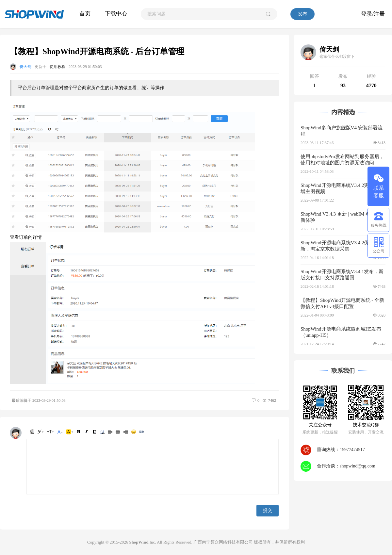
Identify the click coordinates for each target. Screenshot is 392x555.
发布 (302, 14)
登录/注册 (373, 14)
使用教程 (57, 67)
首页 (85, 14)
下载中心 (116, 14)
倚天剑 (25, 67)
